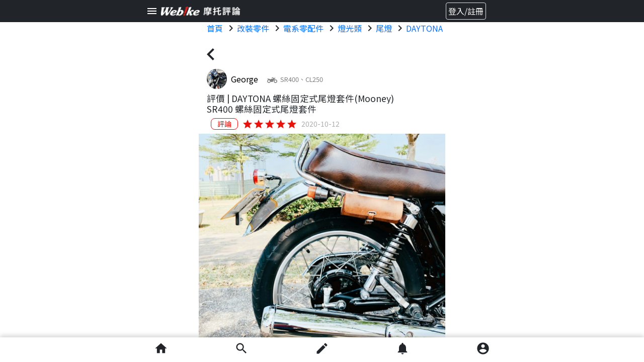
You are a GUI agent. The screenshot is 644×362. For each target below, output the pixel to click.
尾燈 (384, 28)
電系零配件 (303, 28)
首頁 (215, 28)
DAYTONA (424, 28)
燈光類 (350, 28)
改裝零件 (253, 28)
